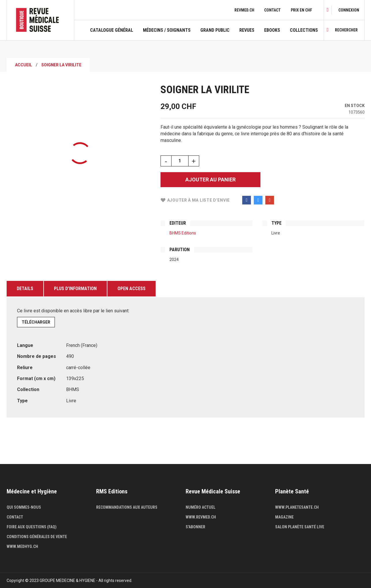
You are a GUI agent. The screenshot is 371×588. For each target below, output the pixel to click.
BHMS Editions (183, 233)
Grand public (215, 30)
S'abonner (195, 527)
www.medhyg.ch (22, 546)
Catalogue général (112, 30)
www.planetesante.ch (297, 507)
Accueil (24, 65)
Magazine (284, 517)
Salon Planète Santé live (300, 527)
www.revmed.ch (201, 517)
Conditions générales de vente (37, 537)
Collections (304, 30)
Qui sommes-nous (24, 507)
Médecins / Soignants (167, 30)
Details (25, 289)
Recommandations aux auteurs (127, 507)
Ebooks (272, 30)
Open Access (132, 289)
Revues (247, 30)
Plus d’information (75, 289)
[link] (349, 10)
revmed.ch (244, 10)
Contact (272, 10)
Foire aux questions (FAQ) (32, 527)
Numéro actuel (201, 507)
